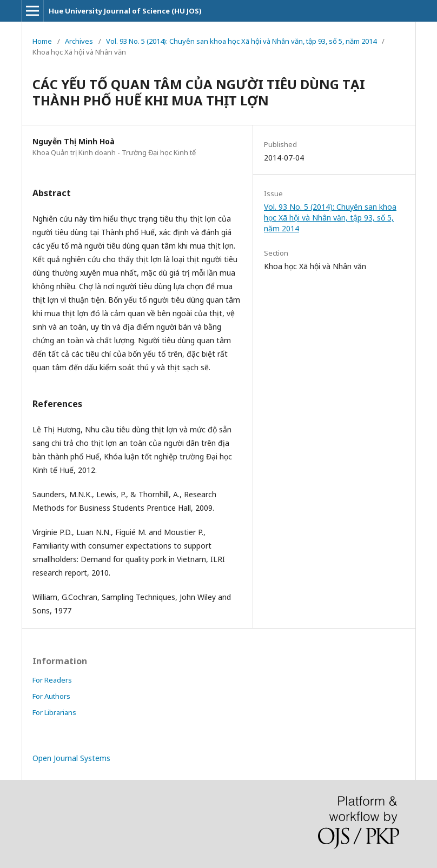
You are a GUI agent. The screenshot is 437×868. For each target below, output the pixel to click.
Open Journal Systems (71, 758)
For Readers (52, 680)
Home (42, 41)
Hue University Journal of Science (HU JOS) (125, 11)
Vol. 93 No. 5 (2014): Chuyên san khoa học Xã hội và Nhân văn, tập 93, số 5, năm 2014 (241, 41)
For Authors (51, 696)
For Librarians (54, 712)
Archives (79, 41)
